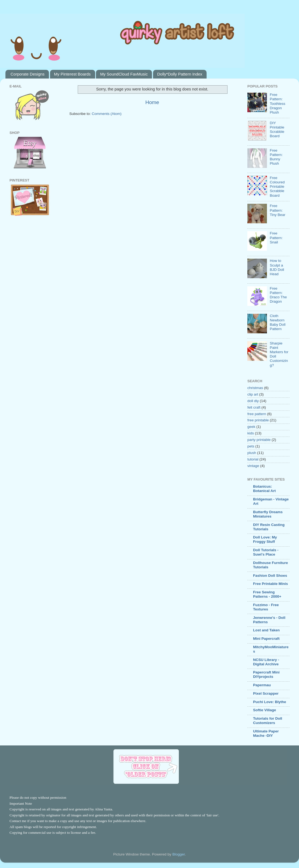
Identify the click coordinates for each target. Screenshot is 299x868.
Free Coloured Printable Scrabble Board (277, 187)
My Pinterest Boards (72, 74)
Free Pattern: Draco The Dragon (278, 295)
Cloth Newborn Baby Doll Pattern (278, 322)
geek (251, 427)
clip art (253, 394)
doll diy (253, 401)
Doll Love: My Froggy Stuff (265, 539)
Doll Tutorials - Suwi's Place (266, 552)
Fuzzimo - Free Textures (266, 607)
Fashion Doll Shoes (270, 576)
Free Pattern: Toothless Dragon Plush (277, 104)
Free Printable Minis (270, 584)
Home (152, 102)
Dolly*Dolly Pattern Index (180, 74)
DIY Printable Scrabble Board (277, 130)
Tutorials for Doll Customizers (268, 721)
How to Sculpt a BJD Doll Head (277, 267)
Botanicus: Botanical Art (264, 489)
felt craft (254, 407)
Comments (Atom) (107, 114)
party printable (259, 440)
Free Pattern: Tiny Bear (277, 210)
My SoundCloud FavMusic (124, 74)
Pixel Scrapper (266, 693)
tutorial (253, 459)
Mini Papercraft (266, 639)
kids (251, 433)
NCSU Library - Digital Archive (266, 662)
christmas (255, 388)
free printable (258, 420)
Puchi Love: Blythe (270, 702)
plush (252, 453)
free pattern (257, 414)
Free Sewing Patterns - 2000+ (267, 594)
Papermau (262, 685)
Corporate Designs (28, 74)
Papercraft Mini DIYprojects (266, 674)
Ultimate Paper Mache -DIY (266, 733)
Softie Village (265, 710)
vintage (253, 466)
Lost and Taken (266, 630)
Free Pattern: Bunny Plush (276, 157)
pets (251, 446)
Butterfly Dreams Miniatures (268, 514)
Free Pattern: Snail (276, 238)
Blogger (179, 854)
